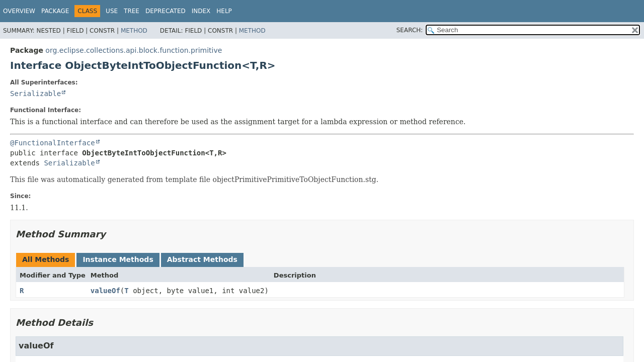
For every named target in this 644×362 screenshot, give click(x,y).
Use (112, 11)
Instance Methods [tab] (118, 259)
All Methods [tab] (46, 259)
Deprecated (166, 11)
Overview (19, 11)
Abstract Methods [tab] (202, 259)
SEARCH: (410, 30)
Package (55, 11)
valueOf (105, 291)
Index (201, 11)
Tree (132, 11)
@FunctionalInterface (53, 143)
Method (134, 31)
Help (224, 11)
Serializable (35, 94)
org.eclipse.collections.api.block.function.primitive (134, 50)
